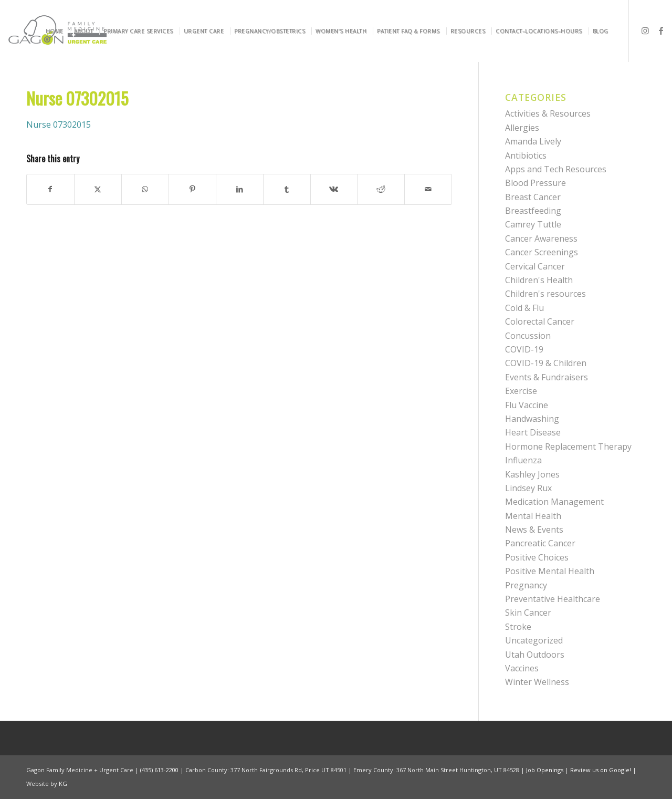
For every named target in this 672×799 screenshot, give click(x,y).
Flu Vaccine (527, 405)
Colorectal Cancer (540, 321)
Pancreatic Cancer (540, 543)
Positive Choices (537, 557)
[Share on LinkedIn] (240, 189)
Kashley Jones (532, 474)
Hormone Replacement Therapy (568, 447)
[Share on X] (98, 189)
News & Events (534, 530)
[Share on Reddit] (381, 189)
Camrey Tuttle (533, 224)
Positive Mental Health (550, 571)
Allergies (522, 128)
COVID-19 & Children (546, 363)
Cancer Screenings (542, 252)
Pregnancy (526, 585)
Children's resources (545, 294)
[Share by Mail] (428, 189)
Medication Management (554, 502)
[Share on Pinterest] (192, 189)
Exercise (521, 391)
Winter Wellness (537, 682)
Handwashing (532, 419)
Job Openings (545, 770)
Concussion (528, 336)
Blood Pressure (535, 183)
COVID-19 (524, 349)
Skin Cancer (528, 613)
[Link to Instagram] (645, 30)
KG (63, 784)
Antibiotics (526, 155)
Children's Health (539, 280)
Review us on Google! (601, 770)
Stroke (518, 627)
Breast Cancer (533, 197)
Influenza (523, 460)
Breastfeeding (533, 211)
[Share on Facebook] (50, 189)
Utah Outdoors (535, 655)
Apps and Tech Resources (556, 169)
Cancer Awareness (541, 238)
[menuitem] (56, 31)
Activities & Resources (548, 113)
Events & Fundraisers (547, 377)
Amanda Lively (533, 141)
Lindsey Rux (528, 488)
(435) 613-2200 (159, 770)
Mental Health (533, 516)
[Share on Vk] (334, 189)
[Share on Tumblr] (287, 189)
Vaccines (522, 668)
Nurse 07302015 (59, 124)
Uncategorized (534, 640)
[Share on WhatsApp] (145, 189)
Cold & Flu (524, 308)
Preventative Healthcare (553, 599)
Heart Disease (533, 432)
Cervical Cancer (535, 266)
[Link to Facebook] (661, 30)
